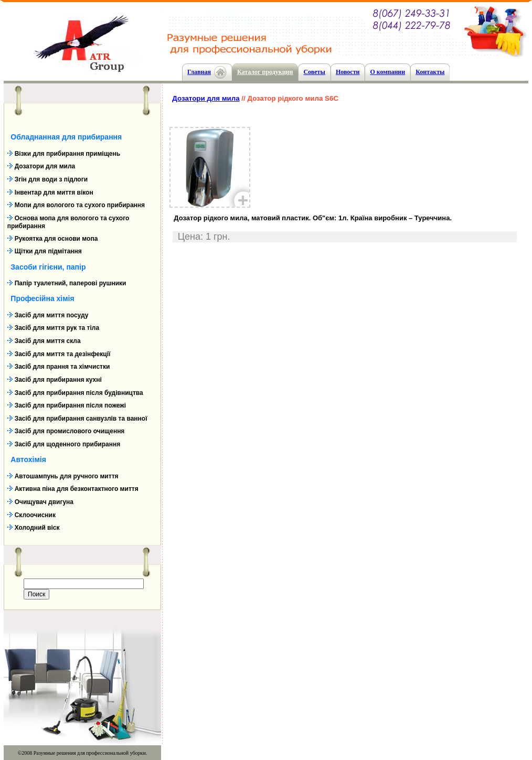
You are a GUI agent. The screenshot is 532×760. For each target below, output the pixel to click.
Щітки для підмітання (48, 251)
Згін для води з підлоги (51, 179)
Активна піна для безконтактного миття (77, 489)
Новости (348, 72)
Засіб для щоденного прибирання (68, 444)
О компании (387, 72)
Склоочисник (35, 515)
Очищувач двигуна (44, 502)
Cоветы (314, 72)
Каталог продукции (265, 72)
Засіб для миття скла (48, 341)
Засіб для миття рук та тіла (57, 328)
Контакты (430, 72)
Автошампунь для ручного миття (67, 476)
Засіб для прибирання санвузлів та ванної (81, 419)
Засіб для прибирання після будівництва (79, 393)
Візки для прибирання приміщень (67, 154)
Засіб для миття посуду (52, 315)
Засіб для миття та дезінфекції (63, 354)
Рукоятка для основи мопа (56, 239)
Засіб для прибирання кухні (58, 380)
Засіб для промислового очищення (70, 431)
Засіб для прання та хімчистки (62, 367)
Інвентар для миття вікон (54, 192)
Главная (199, 72)
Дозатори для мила (45, 166)
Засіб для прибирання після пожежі (70, 405)
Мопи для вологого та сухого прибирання (80, 205)
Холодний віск (37, 528)
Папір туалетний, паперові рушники (71, 283)
